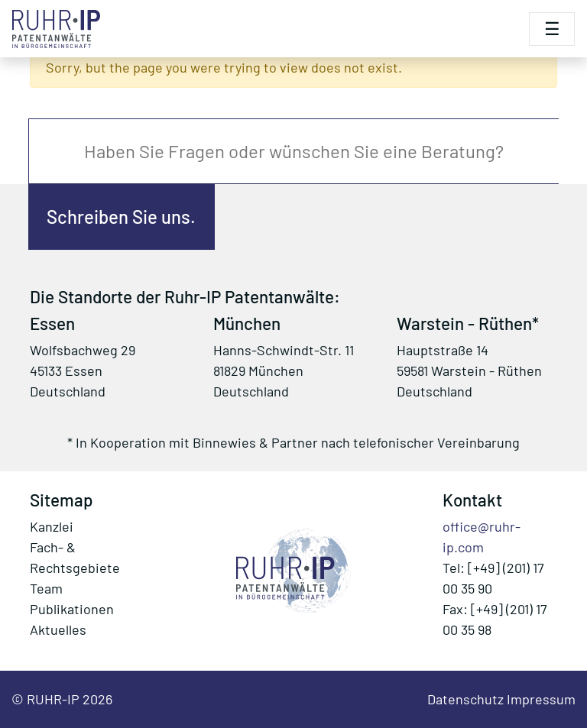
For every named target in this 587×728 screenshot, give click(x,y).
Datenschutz (465, 699)
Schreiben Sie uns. (121, 217)
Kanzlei (52, 526)
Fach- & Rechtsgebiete (75, 557)
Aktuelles (58, 629)
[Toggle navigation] (552, 29)
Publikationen (72, 609)
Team (46, 588)
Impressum (541, 699)
